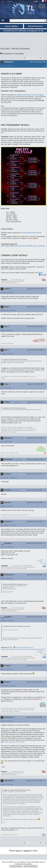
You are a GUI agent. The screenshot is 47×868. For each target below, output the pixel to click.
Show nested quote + (12, 630)
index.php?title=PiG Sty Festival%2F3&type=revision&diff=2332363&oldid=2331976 (23, 648)
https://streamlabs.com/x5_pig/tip (30, 95)
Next (41, 58)
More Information (31, 866)
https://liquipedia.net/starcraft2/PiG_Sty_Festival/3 (25, 246)
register (27, 851)
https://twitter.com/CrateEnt (15, 742)
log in (18, 851)
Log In (3, 1)
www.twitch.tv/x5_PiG (31, 233)
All (45, 58)
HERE (40, 273)
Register (10, 1)
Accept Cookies (16, 866)
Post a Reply (18, 54)
